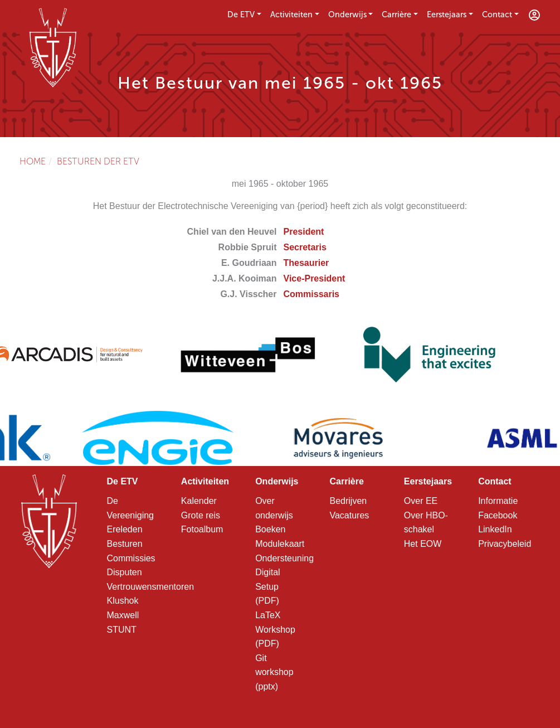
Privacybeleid (505, 544)
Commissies (131, 558)
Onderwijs (347, 14)
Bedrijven (348, 501)
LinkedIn (495, 529)
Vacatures (349, 515)
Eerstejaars (447, 14)
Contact (497, 14)
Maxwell (123, 615)
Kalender (199, 501)
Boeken (270, 529)
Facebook (498, 515)
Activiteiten (291, 14)
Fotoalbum (202, 529)
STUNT (122, 630)
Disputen (125, 572)
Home (33, 161)
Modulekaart (280, 544)
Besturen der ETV (98, 161)
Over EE (421, 501)
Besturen (125, 544)
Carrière (396, 14)
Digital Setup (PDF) (267, 586)
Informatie (498, 501)
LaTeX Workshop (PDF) (275, 629)
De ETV (241, 14)
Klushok (123, 601)
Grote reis (201, 515)
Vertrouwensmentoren (151, 587)
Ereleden (125, 529)
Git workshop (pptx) (274, 672)
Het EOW (423, 544)
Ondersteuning (284, 558)
